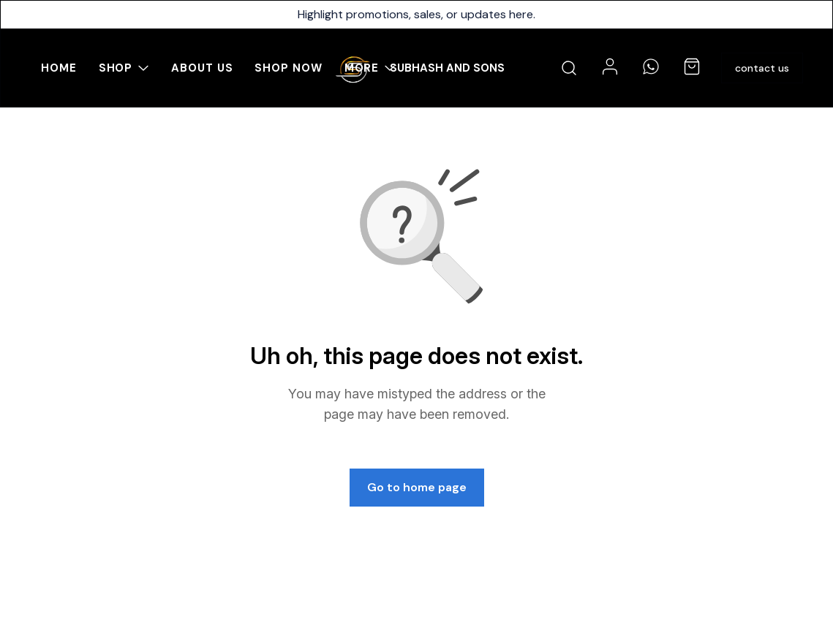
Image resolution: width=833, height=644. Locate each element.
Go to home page (417, 487)
